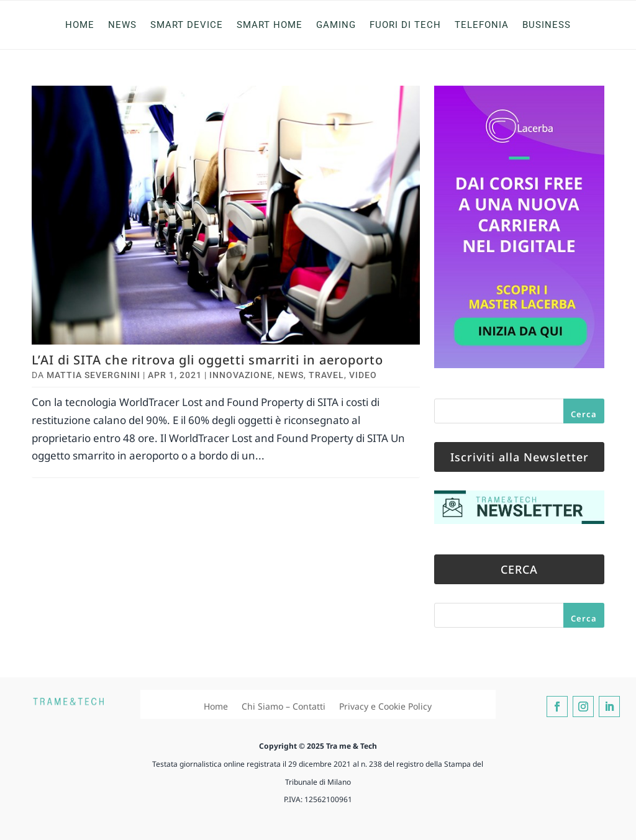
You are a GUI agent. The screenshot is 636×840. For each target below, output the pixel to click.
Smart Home (270, 25)
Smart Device (187, 25)
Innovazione (241, 375)
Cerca (584, 414)
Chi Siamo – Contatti (284, 706)
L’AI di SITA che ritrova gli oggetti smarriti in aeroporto (207, 360)
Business (547, 25)
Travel (326, 375)
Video (363, 375)
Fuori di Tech (405, 25)
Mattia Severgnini (93, 375)
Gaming (336, 25)
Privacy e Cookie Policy (385, 706)
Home (80, 25)
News (122, 25)
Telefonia (482, 25)
